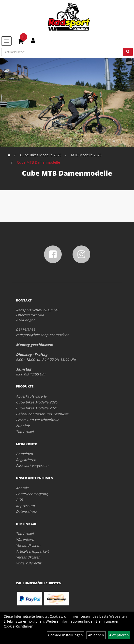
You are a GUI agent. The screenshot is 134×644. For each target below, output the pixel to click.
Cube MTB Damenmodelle (38, 162)
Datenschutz (26, 511)
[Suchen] (128, 52)
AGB (19, 500)
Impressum (25, 506)
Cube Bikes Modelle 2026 (37, 402)
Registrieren (26, 460)
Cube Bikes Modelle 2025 (41, 155)
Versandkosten (28, 545)
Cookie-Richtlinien (19, 626)
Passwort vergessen (32, 465)
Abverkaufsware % (31, 396)
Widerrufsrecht (29, 563)
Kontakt (22, 488)
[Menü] (6, 41)
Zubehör (23, 426)
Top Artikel (25, 432)
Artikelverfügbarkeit (32, 551)
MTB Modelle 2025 (86, 155)
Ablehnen (96, 635)
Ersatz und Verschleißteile (37, 420)
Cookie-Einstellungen (66, 635)
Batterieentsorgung (32, 494)
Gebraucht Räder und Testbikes (42, 414)
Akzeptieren (119, 635)
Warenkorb (25, 539)
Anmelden (24, 454)
